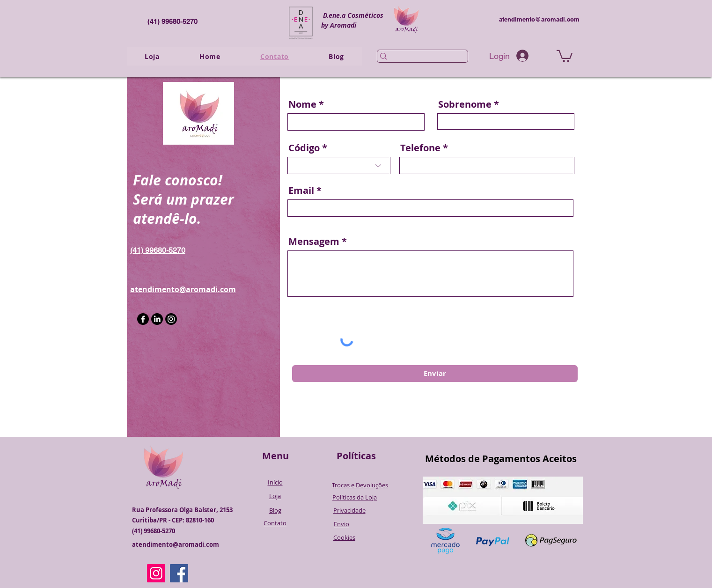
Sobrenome (465, 104)
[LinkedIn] (157, 319)
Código (304, 148)
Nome (302, 104)
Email (301, 191)
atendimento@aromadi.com (539, 19)
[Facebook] (143, 319)
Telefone (420, 148)
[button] (565, 55)
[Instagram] (171, 319)
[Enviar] (435, 374)
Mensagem (314, 242)
